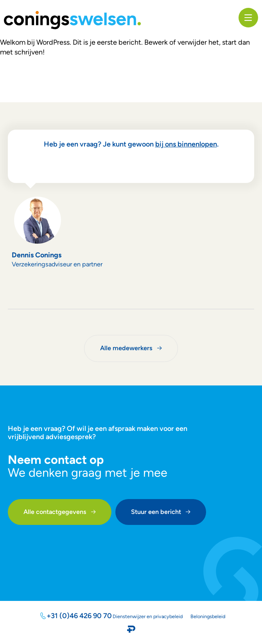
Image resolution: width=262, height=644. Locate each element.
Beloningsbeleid (208, 616)
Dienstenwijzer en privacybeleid (148, 616)
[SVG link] (72, 20)
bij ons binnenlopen (186, 144)
